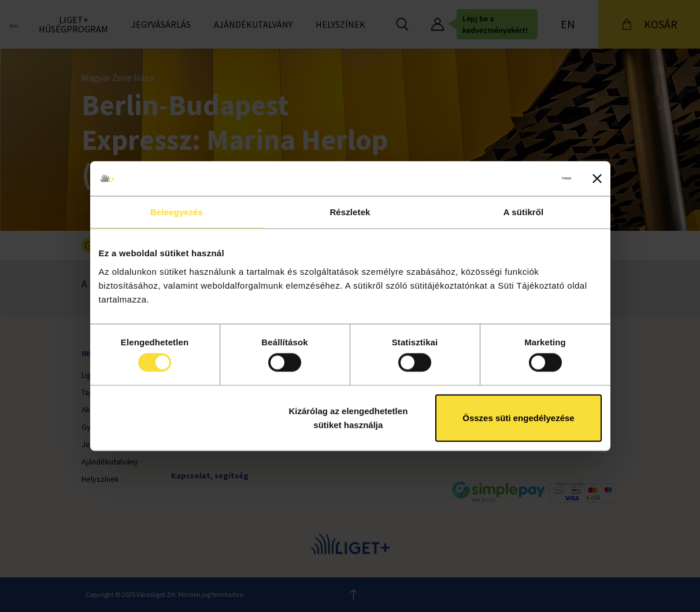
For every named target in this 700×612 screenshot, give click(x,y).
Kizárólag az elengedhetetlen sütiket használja (348, 417)
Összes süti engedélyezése (518, 417)
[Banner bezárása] (597, 179)
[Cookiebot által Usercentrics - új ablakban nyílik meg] (521, 179)
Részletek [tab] (350, 212)
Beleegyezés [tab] (177, 212)
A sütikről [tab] (524, 212)
